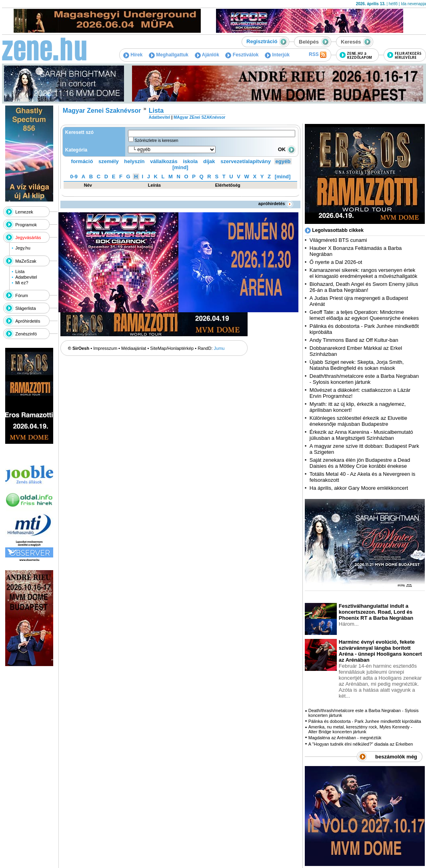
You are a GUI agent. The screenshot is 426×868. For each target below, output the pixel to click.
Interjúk (277, 55)
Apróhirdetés (28, 321)
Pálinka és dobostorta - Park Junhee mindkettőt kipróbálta (365, 721)
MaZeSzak (26, 261)
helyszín (134, 161)
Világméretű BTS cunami (338, 240)
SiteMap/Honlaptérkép (172, 348)
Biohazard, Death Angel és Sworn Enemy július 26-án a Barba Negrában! (364, 287)
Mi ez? (22, 283)
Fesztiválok (242, 55)
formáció (82, 161)
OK (287, 149)
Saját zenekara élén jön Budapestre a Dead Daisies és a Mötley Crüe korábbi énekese (360, 463)
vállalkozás (164, 161)
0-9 (74, 177)
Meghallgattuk (169, 55)
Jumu (219, 348)
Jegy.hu (23, 248)
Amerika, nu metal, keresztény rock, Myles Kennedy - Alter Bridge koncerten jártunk (360, 729)
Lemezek (24, 212)
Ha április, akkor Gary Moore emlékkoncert (359, 488)
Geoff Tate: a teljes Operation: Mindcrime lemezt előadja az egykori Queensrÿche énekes (364, 315)
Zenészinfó (26, 334)
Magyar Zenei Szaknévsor (102, 111)
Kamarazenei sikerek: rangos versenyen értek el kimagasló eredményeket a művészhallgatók (364, 273)
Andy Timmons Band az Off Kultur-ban (354, 340)
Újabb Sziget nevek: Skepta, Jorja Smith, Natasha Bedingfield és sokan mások (357, 365)
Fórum (22, 295)
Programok (26, 225)
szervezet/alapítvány (246, 161)
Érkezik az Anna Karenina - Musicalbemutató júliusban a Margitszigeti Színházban (361, 435)
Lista (20, 271)
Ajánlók (207, 55)
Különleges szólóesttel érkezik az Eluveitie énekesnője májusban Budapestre (358, 421)
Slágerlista (25, 308)
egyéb (283, 161)
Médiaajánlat (134, 348)
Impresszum (105, 348)
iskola (190, 161)
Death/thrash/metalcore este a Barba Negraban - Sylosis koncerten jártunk (364, 379)
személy (109, 161)
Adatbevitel (26, 277)
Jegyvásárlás (28, 237)
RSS (318, 55)
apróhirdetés (276, 204)
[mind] (180, 167)
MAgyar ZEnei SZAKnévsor (199, 117)
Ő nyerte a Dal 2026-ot (336, 262)
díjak (209, 161)
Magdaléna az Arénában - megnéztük (345, 738)
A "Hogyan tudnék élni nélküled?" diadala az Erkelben (361, 744)
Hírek (133, 55)
